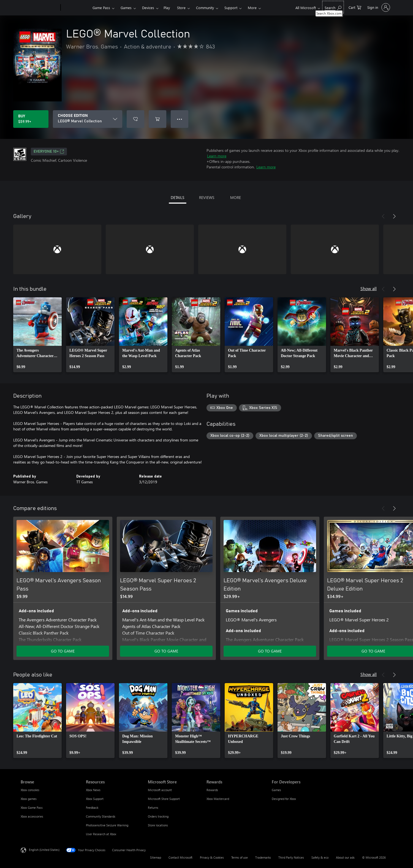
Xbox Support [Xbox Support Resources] (95, 799)
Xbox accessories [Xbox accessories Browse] (32, 816)
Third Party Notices (291, 857)
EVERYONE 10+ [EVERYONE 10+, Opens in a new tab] (49, 152)
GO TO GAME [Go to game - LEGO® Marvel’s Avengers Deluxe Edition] (270, 651)
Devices (148, 8)
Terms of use (240, 857)
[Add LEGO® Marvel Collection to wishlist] (135, 119)
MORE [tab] (236, 197)
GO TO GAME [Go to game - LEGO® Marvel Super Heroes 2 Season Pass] (166, 651)
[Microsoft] (40, 8)
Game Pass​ (101, 8)
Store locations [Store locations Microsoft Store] (158, 825)
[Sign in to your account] (378, 7)
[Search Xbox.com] (333, 7)
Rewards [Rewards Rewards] (212, 790)
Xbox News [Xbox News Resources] (93, 790)
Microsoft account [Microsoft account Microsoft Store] (160, 790)
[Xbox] (76, 8)
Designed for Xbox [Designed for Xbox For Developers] (284, 799)
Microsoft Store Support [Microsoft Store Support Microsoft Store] (164, 799)
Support (231, 8)
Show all (369, 288)
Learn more (217, 156)
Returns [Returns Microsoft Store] (153, 808)
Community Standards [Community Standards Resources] (101, 816)
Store (181, 8)
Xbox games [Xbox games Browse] (29, 799)
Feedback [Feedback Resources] (92, 808)
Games (126, 8)
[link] (37, 335)
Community (205, 8)
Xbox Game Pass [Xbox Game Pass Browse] (32, 808)
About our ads (345, 857)
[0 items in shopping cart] (355, 7)
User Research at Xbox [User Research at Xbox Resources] (101, 834)
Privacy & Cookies (212, 857)
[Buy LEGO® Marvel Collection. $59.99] (31, 119)
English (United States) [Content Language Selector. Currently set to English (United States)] (44, 850)
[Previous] (383, 216)
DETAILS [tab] (177, 197)
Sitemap (156, 857)
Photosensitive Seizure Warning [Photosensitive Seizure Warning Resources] (107, 825)
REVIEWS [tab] (207, 197)
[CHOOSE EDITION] (88, 119)
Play (167, 8)
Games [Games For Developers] (276, 790)
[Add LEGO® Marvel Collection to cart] (157, 119)
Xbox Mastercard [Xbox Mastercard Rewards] (218, 799)
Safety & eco (320, 857)
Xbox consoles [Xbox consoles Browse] (30, 790)
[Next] (394, 216)
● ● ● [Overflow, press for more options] (180, 119)
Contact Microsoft (180, 857)
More (252, 8)
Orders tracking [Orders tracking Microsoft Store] (158, 816)
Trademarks (263, 857)
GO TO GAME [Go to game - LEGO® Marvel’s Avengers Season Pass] (63, 651)
